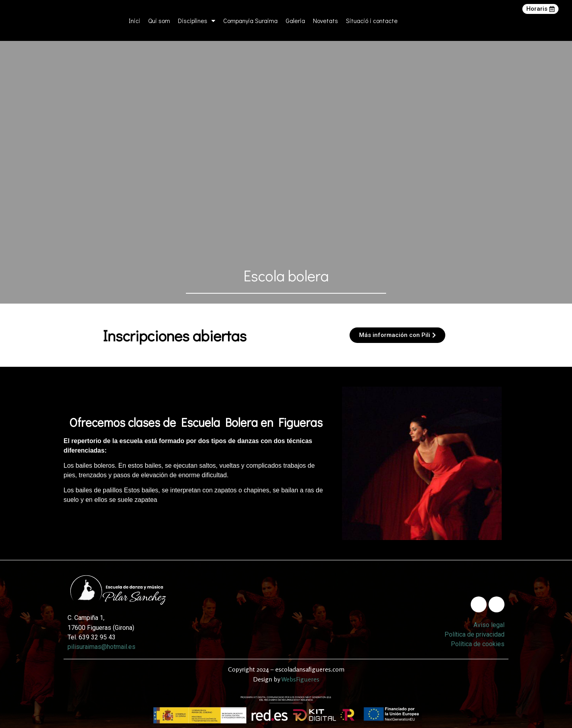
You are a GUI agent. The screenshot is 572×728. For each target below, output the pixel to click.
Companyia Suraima (250, 20)
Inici (134, 20)
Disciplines (197, 21)
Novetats (326, 20)
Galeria (295, 20)
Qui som (159, 20)
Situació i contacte (372, 20)
